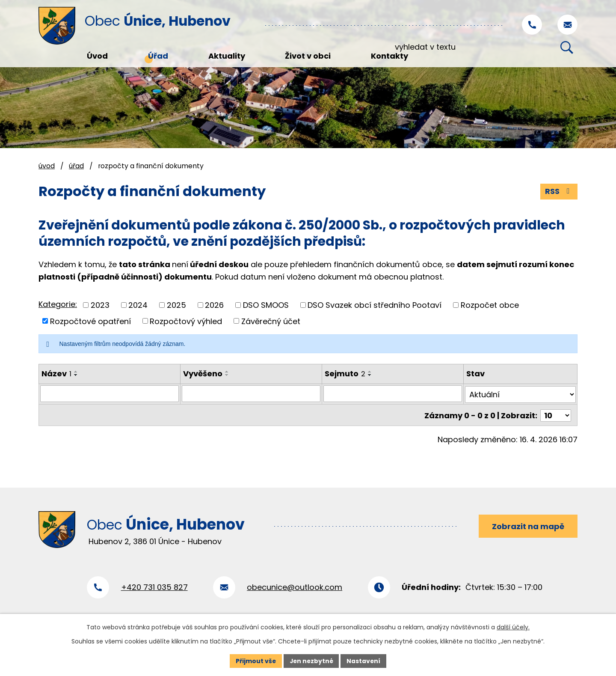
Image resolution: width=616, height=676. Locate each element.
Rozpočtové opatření (90, 321)
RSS (559, 192)
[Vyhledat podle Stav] (521, 393)
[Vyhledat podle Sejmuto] (393, 393)
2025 (176, 305)
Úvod (47, 166)
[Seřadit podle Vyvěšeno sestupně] (227, 375)
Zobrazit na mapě (528, 525)
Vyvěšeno (203, 374)
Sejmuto (345, 374)
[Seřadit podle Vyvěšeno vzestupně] (227, 372)
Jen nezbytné (311, 661)
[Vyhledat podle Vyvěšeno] (251, 393)
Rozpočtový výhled (186, 321)
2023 (100, 305)
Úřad (76, 166)
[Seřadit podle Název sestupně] (76, 375)
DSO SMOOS (266, 305)
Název (56, 374)
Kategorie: (58, 304)
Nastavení (364, 661)
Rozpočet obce (490, 305)
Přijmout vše (255, 661)
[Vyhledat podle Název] (110, 393)
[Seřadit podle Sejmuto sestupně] (370, 375)
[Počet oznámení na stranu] (556, 413)
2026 (214, 305)
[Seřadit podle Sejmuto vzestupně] (370, 372)
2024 (138, 305)
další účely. (513, 627)
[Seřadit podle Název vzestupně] (76, 372)
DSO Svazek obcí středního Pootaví (375, 305)
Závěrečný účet (271, 321)
